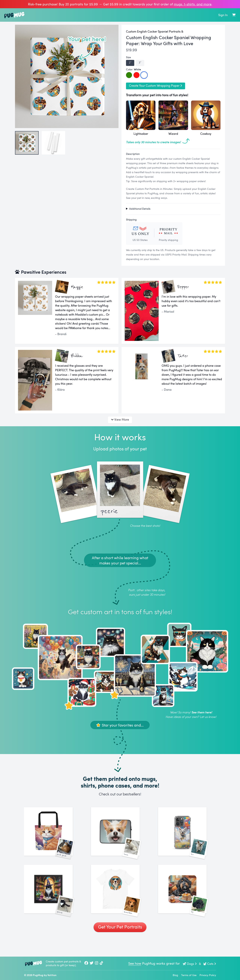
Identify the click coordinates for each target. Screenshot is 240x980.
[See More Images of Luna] (120, 836)
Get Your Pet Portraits (120, 945)
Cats (210, 964)
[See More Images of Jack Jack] (53, 836)
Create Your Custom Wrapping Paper (156, 86)
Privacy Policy (208, 975)
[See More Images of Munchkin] (120, 903)
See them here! (202, 712)
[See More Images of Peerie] (53, 903)
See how (135, 963)
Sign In (223, 15)
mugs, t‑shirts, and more (193, 4)
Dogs (190, 964)
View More (120, 419)
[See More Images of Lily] (187, 903)
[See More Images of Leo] (187, 836)
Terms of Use (189, 975)
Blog (175, 975)
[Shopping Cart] (234, 15)
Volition (52, 975)
